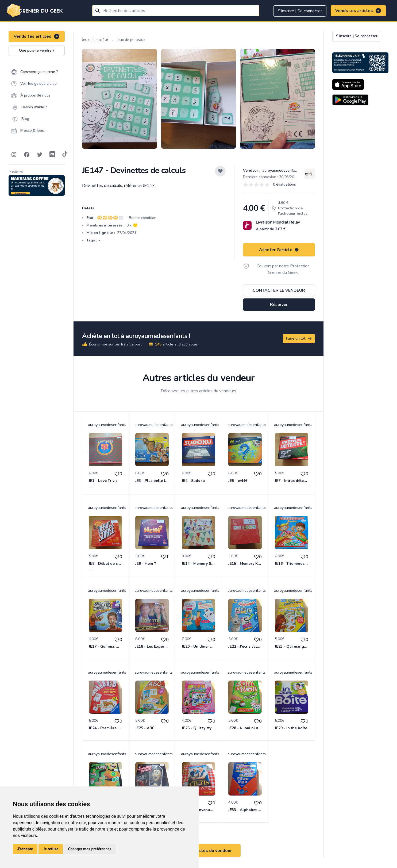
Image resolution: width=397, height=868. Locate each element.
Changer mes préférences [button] (90, 849)
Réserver (279, 305)
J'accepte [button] (25, 849)
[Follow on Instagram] (14, 155)
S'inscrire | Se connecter (300, 11)
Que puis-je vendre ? (37, 50)
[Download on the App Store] (348, 85)
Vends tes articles (358, 11)
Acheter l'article (279, 250)
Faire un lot (299, 339)
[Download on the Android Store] (350, 100)
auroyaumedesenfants (281, 170)
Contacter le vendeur (279, 290)
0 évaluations (284, 184)
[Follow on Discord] (52, 155)
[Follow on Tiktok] (65, 155)
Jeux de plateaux (131, 40)
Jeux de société (95, 40)
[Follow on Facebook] (27, 155)
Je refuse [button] (51, 849)
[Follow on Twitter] (40, 155)
